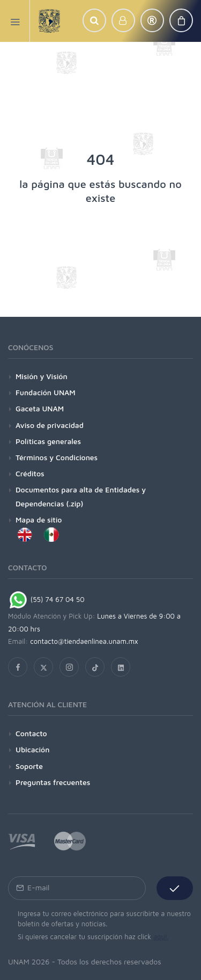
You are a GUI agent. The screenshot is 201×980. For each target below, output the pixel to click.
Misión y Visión (42, 376)
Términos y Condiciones (57, 457)
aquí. (161, 937)
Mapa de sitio (39, 520)
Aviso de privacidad (50, 425)
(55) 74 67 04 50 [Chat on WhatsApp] (46, 599)
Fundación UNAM (46, 392)
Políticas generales (48, 441)
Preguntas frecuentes (53, 782)
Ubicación (32, 749)
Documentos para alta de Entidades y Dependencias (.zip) (81, 496)
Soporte (29, 766)
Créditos (30, 473)
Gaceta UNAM (40, 408)
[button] (94, 20)
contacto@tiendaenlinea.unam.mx (84, 641)
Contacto (31, 733)
